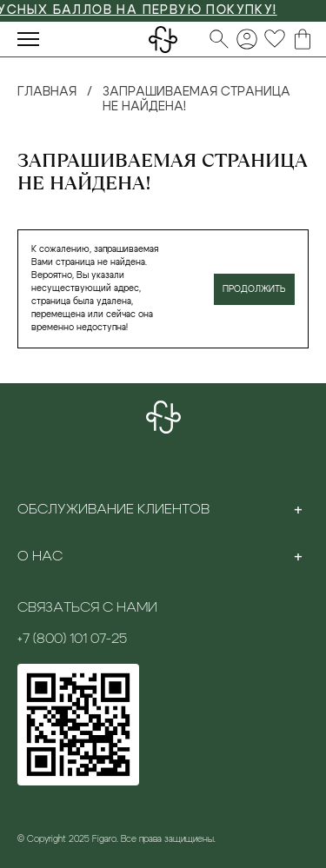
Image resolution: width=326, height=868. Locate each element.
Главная (47, 92)
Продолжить (254, 289)
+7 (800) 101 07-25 (72, 639)
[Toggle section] (298, 509)
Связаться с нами (87, 607)
